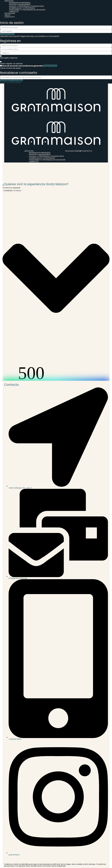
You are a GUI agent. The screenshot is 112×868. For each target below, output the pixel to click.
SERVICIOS (29, 151)
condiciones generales (32, 66)
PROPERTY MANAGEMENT (20, 4)
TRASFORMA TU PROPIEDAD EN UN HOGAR (27, 10)
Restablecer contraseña (12, 80)
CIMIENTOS (14, 12)
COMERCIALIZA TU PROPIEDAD (22, 8)
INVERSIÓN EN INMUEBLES (20, 3)
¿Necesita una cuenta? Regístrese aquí (17, 36)
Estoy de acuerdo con (22, 66)
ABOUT (8, 15)
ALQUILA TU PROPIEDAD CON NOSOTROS (26, 6)
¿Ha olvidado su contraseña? (47, 36)
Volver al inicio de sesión (11, 68)
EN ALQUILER (10, 13)
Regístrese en (50, 66)
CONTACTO (10, 17)
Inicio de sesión (7, 34)
